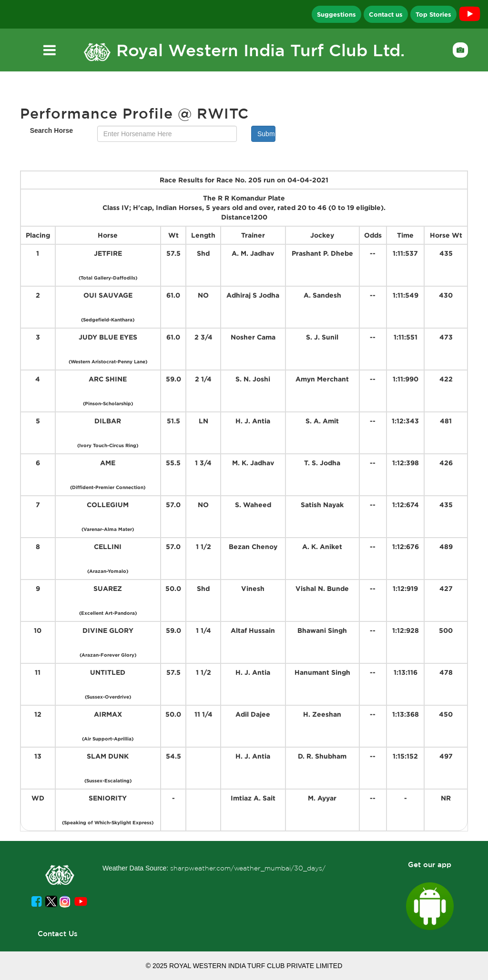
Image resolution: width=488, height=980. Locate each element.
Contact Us (58, 934)
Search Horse (51, 130)
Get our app (430, 865)
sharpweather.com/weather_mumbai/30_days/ (248, 868)
